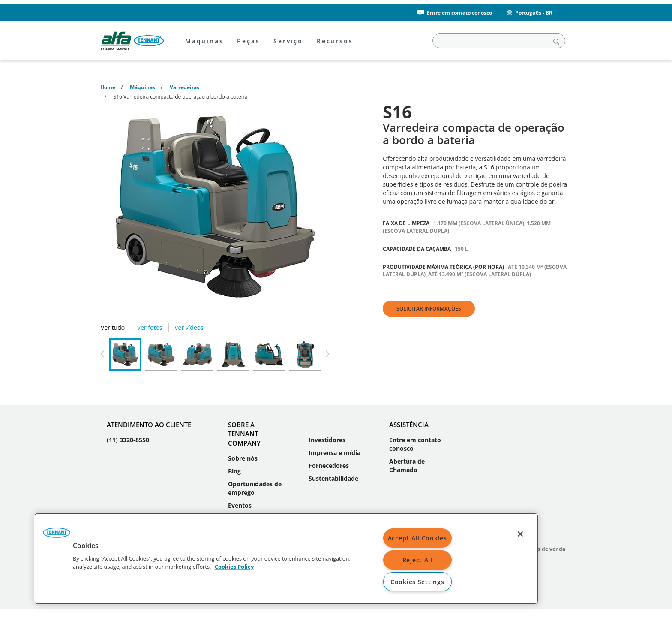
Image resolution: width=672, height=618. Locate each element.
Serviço (288, 41)
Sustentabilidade (333, 478)
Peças (248, 41)
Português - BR (529, 13)
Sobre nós (243, 458)
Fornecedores (329, 466)
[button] (57, 536)
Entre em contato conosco (454, 13)
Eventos (240, 505)
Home (108, 87)
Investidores (327, 440)
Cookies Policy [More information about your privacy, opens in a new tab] (234, 567)
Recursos (335, 41)
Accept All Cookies (417, 538)
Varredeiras (184, 87)
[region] (286, 559)
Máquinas (204, 41)
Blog (234, 471)
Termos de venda (543, 549)
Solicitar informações (429, 309)
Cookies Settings (417, 582)
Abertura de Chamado (407, 466)
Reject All (417, 560)
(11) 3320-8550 (128, 440)
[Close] (520, 534)
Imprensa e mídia (334, 453)
